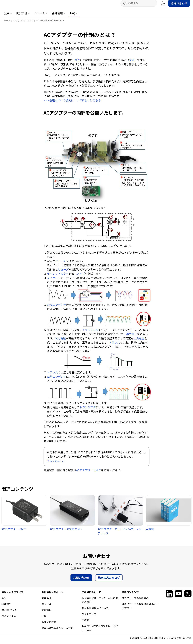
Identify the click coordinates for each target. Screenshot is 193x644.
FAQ (72, 16)
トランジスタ (90, 333)
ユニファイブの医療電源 (135, 601)
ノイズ (81, 277)
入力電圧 (60, 341)
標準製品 (6, 607)
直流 (77, 63)
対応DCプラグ (9, 613)
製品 (7, 16)
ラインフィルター (58, 277)
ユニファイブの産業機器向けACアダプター (140, 609)
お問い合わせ (179, 6)
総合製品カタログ (109, 581)
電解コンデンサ (57, 308)
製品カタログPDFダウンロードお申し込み (100, 631)
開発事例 (22, 16)
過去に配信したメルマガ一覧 (57, 631)
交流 (132, 63)
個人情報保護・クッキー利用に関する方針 (100, 603)
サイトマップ (89, 617)
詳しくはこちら (56, 464)
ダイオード (54, 281)
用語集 (85, 623)
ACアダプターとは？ (89, 473)
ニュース (40, 16)
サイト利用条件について (95, 611)
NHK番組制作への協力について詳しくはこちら (72, 103)
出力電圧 (132, 337)
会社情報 (57, 16)
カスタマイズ (9, 619)
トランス (114, 345)
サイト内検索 (124, 6)
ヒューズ (61, 264)
